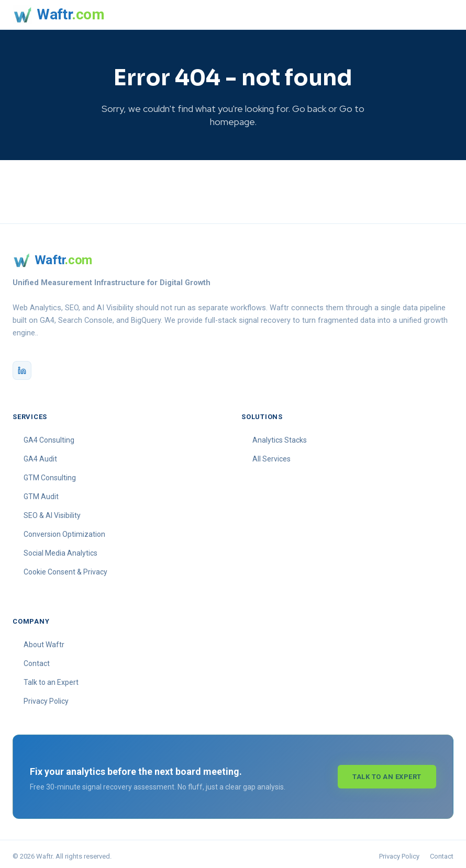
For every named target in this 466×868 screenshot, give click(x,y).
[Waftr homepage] (58, 15)
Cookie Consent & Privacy (65, 568)
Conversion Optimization (64, 531)
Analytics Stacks (280, 436)
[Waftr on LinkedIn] (22, 367)
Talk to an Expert (51, 679)
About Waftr (44, 641)
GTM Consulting (50, 474)
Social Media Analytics (60, 549)
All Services (271, 455)
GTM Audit (41, 493)
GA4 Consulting (49, 436)
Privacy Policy (46, 697)
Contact (37, 660)
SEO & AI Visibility (52, 512)
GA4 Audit (40, 455)
